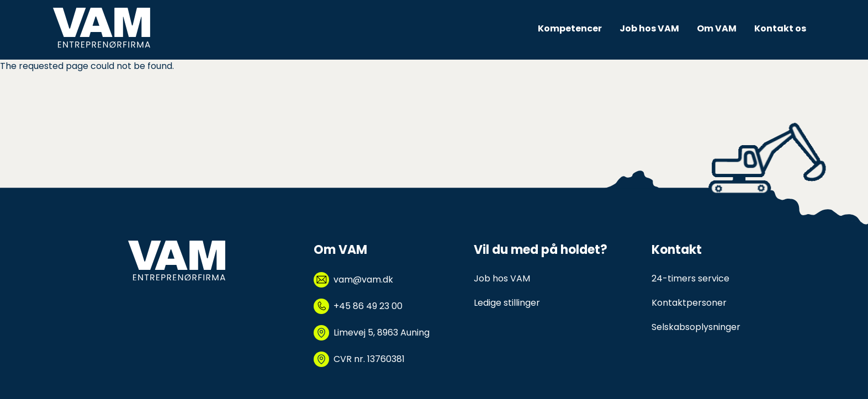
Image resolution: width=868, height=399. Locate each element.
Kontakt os (780, 28)
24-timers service (690, 278)
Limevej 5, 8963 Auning (382, 332)
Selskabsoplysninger (696, 327)
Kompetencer (570, 28)
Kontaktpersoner (689, 303)
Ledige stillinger (507, 303)
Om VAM (717, 28)
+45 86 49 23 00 (368, 306)
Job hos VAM (649, 28)
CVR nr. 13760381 (369, 359)
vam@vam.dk (363, 280)
